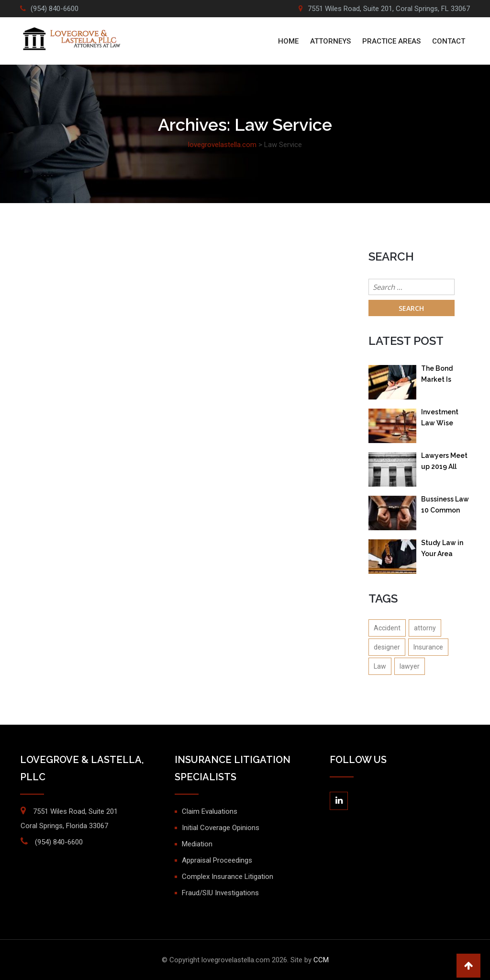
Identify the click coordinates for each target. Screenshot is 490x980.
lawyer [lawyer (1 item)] (410, 666)
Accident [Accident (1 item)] (387, 628)
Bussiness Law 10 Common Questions (445, 507)
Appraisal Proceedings (217, 860)
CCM (321, 960)
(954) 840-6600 (55, 9)
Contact (449, 41)
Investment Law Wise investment (440, 419)
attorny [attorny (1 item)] (425, 628)
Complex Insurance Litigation (228, 877)
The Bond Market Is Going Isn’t (438, 376)
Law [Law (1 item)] (380, 666)
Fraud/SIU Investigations (220, 893)
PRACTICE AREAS (391, 41)
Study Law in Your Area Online (442, 550)
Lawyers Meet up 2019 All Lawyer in (444, 463)
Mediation (197, 844)
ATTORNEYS (330, 41)
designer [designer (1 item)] (387, 647)
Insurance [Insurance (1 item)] (428, 647)
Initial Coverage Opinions (221, 828)
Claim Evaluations (210, 811)
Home (288, 41)
